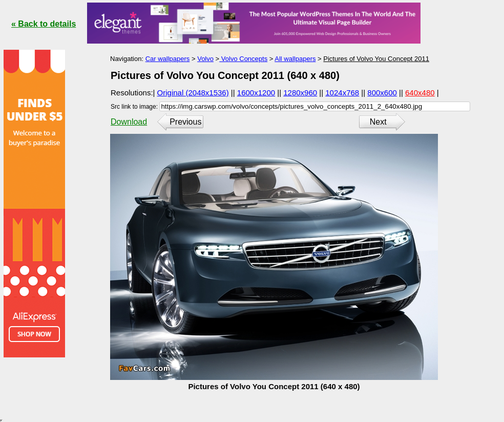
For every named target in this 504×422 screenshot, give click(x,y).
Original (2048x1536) (193, 93)
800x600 (382, 93)
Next (378, 122)
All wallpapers (295, 59)
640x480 (420, 93)
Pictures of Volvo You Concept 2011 (376, 59)
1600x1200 (256, 93)
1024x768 (342, 93)
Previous (185, 122)
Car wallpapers (168, 59)
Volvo (205, 59)
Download (129, 122)
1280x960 (300, 93)
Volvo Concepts (243, 59)
